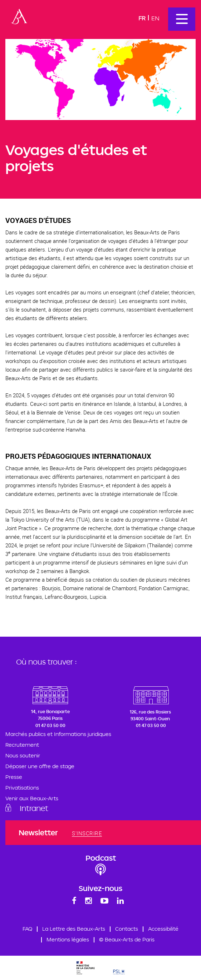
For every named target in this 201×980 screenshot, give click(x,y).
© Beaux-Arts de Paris (127, 940)
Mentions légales (68, 940)
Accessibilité (163, 929)
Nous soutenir (23, 756)
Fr (142, 18)
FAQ (27, 929)
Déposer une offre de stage (40, 767)
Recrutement (22, 745)
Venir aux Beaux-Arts (32, 799)
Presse (14, 777)
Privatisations (22, 788)
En (155, 18)
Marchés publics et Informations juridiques (58, 734)
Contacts (127, 929)
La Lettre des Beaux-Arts (74, 929)
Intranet (34, 808)
